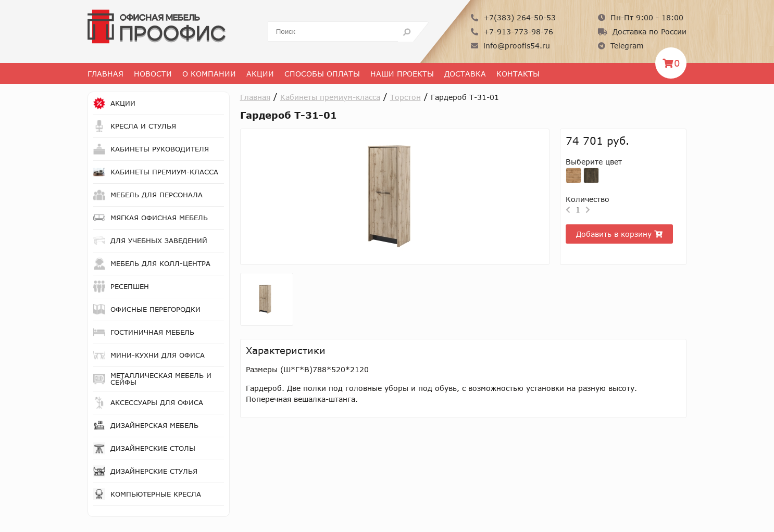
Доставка (465, 74)
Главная (105, 74)
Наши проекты (402, 74)
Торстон (405, 97)
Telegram (621, 46)
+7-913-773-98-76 (512, 31)
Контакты (518, 74)
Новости (153, 74)
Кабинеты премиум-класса (330, 97)
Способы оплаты (322, 74)
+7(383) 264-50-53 (513, 17)
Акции (260, 74)
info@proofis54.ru (510, 46)
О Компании (209, 74)
